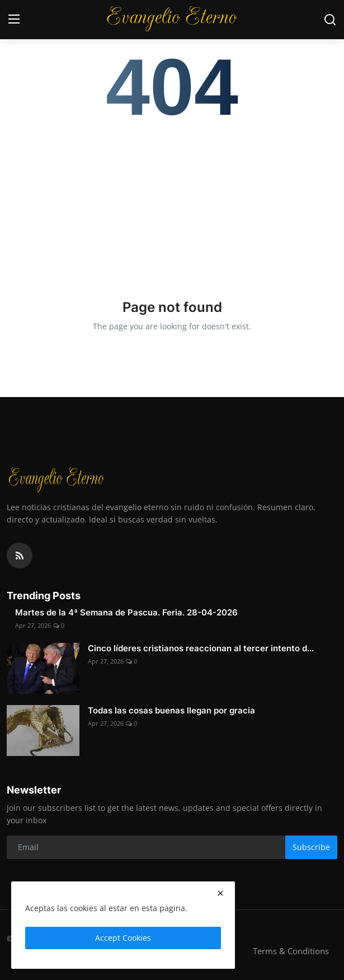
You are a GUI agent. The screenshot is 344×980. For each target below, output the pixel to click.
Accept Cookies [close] (123, 938)
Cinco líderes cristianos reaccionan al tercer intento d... (201, 648)
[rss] (20, 556)
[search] (330, 20)
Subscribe (311, 847)
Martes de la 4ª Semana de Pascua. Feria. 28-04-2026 (126, 612)
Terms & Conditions (291, 951)
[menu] (14, 20)
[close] (220, 893)
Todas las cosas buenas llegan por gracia (171, 710)
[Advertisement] (172, 203)
